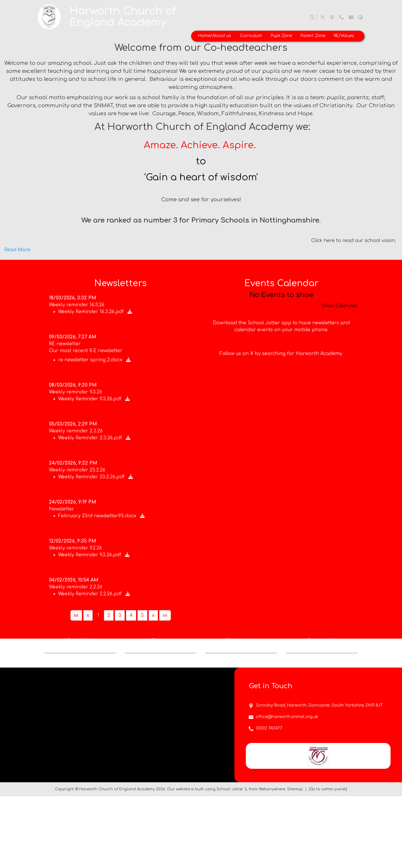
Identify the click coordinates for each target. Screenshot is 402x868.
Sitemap (295, 861)
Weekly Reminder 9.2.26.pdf (90, 555)
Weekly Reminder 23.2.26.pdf (92, 477)
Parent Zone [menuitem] (313, 36)
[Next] (153, 615)
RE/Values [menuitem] (344, 36)
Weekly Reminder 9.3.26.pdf (91, 399)
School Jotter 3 (232, 861)
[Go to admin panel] (328, 861)
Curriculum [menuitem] (251, 36)
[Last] (165, 615)
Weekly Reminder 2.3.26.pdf (91, 438)
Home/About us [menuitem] (215, 36)
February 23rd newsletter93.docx (98, 516)
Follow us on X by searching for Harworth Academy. (281, 382)
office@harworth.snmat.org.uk (287, 788)
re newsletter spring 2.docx (91, 360)
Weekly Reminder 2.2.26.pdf (91, 594)
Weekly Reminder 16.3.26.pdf (92, 312)
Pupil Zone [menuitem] (281, 36)
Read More (17, 250)
